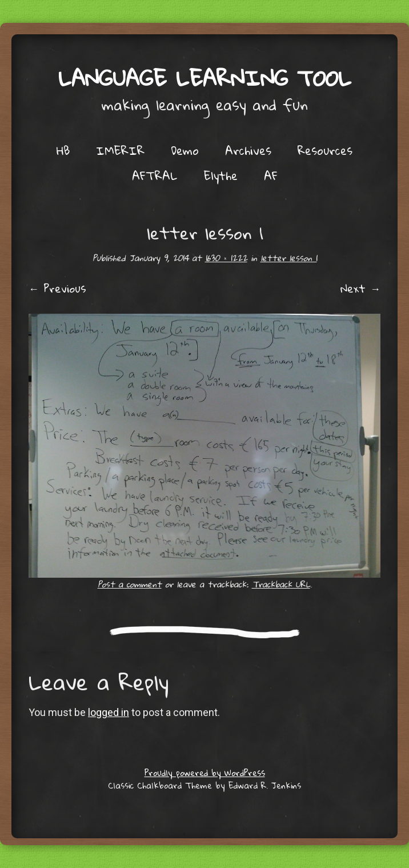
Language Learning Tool (205, 78)
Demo (185, 150)
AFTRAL (155, 175)
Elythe (221, 175)
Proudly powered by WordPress (205, 773)
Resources (325, 150)
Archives (248, 150)
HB (63, 150)
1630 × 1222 (226, 258)
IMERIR (120, 150)
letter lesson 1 (289, 258)
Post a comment (130, 584)
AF (271, 175)
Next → (360, 288)
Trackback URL (281, 584)
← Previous (57, 288)
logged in (109, 712)
